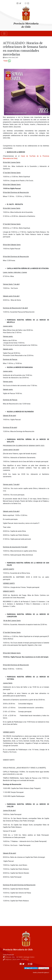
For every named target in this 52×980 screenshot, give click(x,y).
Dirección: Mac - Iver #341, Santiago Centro (20, 957)
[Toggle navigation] (4, 34)
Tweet (5, 61)
